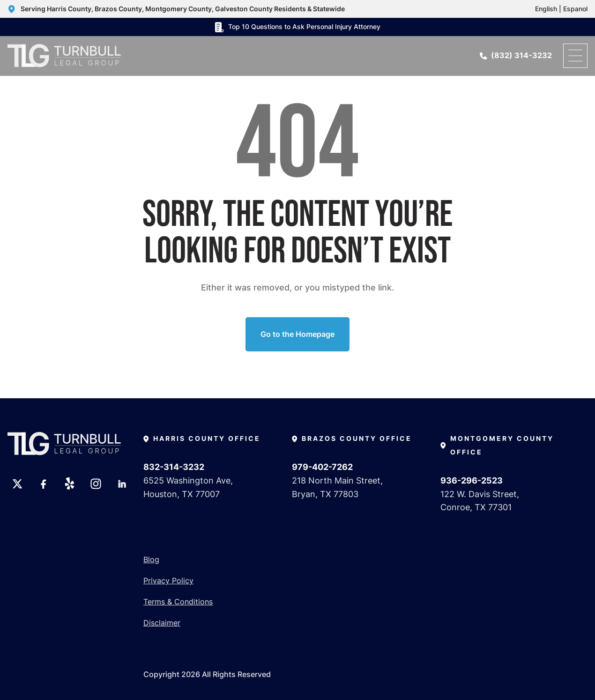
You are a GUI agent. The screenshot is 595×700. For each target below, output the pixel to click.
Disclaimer (162, 623)
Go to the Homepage (297, 334)
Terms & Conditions (178, 602)
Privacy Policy (168, 581)
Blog (151, 559)
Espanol (575, 9)
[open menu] (575, 56)
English (546, 9)
